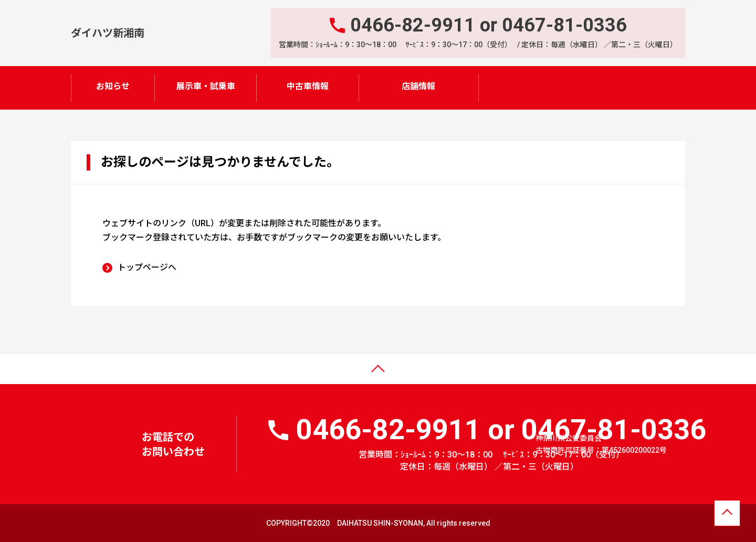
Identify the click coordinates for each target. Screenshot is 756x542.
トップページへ (147, 267)
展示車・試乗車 (206, 86)
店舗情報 (418, 86)
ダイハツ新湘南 (108, 33)
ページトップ (33, 376)
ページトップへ (727, 514)
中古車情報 (308, 86)
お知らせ (113, 86)
